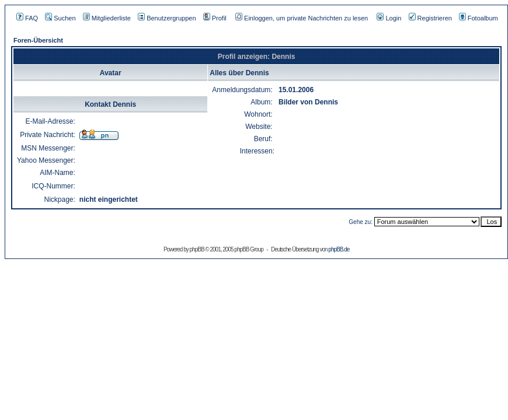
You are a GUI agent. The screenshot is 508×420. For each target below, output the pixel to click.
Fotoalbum (479, 18)
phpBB (197, 249)
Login (389, 18)
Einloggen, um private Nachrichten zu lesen (302, 18)
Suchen (60, 18)
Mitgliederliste (107, 18)
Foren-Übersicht (38, 40)
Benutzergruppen (167, 18)
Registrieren (430, 18)
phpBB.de (339, 249)
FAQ (27, 18)
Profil (215, 18)
